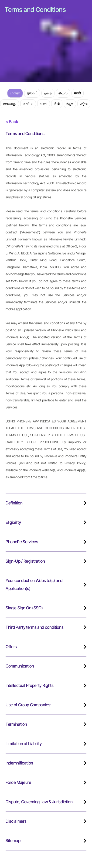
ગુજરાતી (32, 93)
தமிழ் (48, 93)
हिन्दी (57, 104)
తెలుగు (63, 93)
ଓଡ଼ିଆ (84, 104)
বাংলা (44, 104)
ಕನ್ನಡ (70, 104)
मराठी (78, 93)
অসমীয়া (28, 104)
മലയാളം (10, 104)
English (15, 93)
